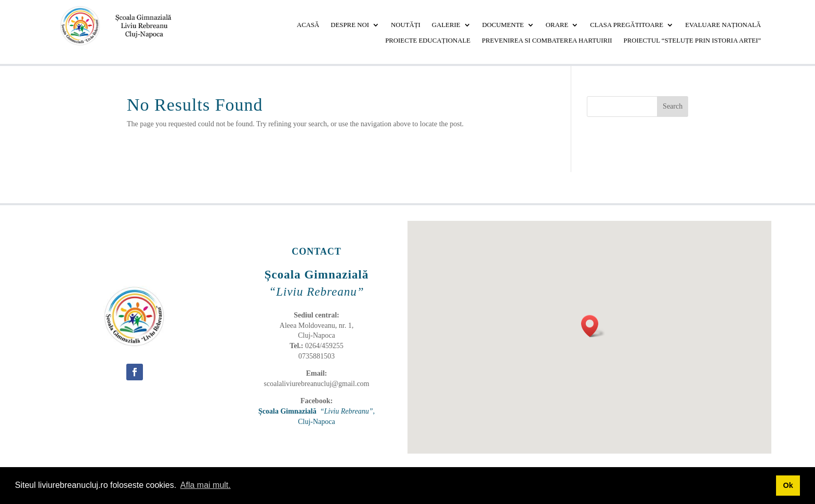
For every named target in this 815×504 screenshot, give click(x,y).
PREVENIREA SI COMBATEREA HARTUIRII (547, 41)
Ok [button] (788, 485)
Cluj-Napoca (317, 422)
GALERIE (446, 25)
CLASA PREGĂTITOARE (627, 25)
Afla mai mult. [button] (206, 485)
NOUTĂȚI (406, 25)
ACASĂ (308, 25)
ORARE (557, 25)
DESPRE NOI (350, 25)
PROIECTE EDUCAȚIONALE (428, 41)
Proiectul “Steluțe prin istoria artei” (692, 41)
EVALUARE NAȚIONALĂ (723, 25)
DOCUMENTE (503, 25)
